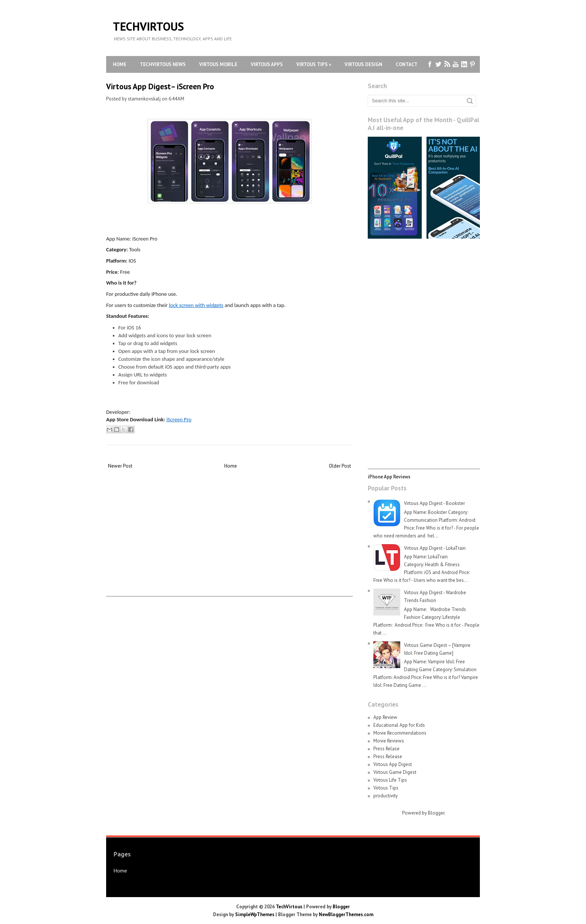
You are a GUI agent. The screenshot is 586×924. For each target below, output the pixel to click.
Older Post (340, 466)
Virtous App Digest (393, 764)
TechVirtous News (163, 64)
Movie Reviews (389, 741)
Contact (407, 64)
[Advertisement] (229, 544)
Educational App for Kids (399, 725)
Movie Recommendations (400, 733)
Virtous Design (363, 64)
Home (120, 64)
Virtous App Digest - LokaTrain (435, 548)
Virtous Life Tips (390, 780)
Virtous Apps (267, 64)
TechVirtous (148, 26)
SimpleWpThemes (255, 914)
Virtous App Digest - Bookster (434, 503)
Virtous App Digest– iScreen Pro (160, 86)
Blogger (436, 813)
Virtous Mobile (218, 64)
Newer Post (120, 466)
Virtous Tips (314, 64)
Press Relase (386, 749)
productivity (385, 796)
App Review (385, 717)
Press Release (388, 756)
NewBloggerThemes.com (346, 914)
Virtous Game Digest (395, 772)
